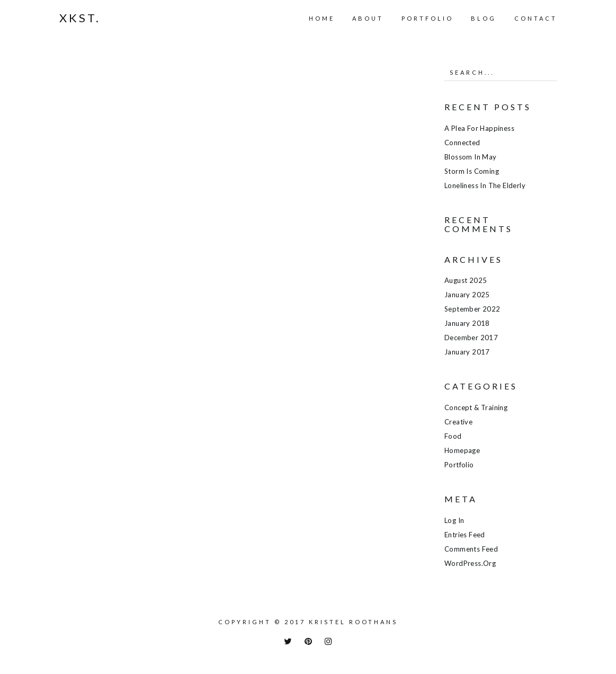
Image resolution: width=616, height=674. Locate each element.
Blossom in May (471, 157)
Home (322, 18)
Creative (458, 422)
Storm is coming (472, 171)
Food (453, 436)
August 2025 (466, 280)
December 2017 (471, 338)
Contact (536, 18)
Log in (454, 520)
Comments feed (471, 549)
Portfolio (427, 18)
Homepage (462, 450)
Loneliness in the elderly (485, 185)
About (368, 18)
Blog (484, 18)
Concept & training (476, 407)
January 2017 (467, 352)
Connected (462, 143)
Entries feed (465, 535)
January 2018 (467, 323)
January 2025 (467, 295)
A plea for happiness (479, 128)
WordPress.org (470, 563)
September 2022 (472, 309)
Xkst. (80, 18)
